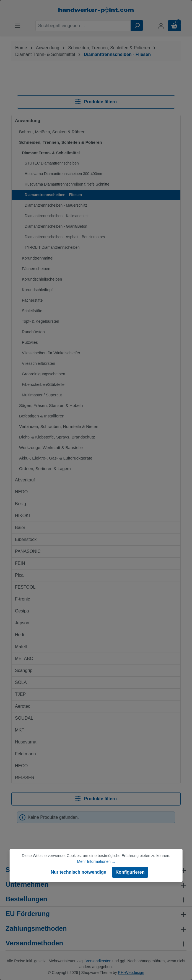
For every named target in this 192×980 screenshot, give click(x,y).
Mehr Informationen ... (96, 861)
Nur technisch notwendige (79, 872)
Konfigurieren (130, 872)
